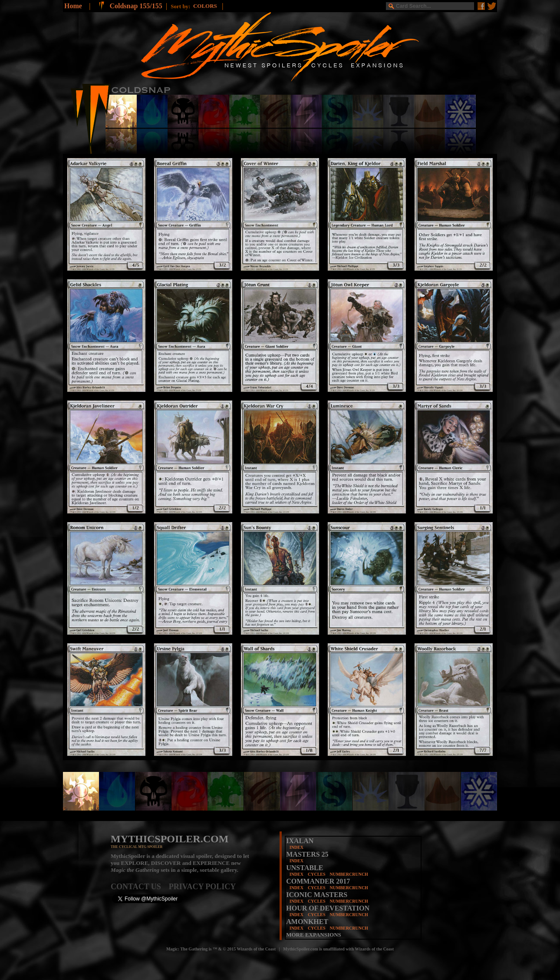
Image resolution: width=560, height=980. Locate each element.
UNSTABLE (305, 868)
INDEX (296, 847)
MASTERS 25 (307, 854)
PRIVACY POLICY (203, 887)
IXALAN (300, 841)
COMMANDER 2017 (318, 881)
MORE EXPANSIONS (314, 935)
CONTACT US (140, 887)
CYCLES (317, 874)
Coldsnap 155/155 (136, 6)
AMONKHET (307, 922)
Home (73, 6)
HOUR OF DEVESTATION (328, 908)
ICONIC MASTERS (317, 895)
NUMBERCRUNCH (349, 874)
